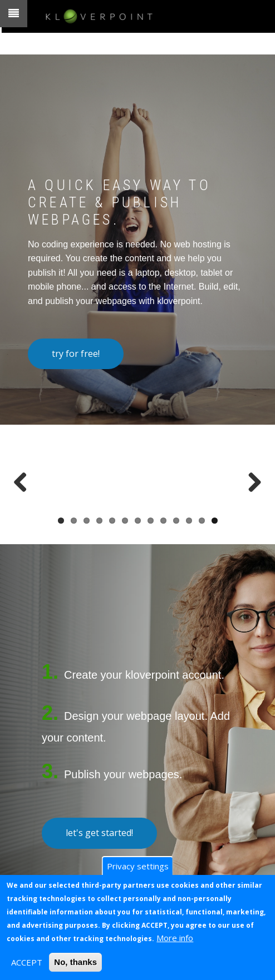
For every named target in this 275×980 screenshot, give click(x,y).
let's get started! (99, 833)
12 (202, 521)
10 (176, 521)
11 (189, 521)
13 (215, 521)
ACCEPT (27, 962)
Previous (24, 479)
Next (251, 479)
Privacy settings (138, 866)
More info (175, 938)
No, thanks (75, 962)
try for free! (76, 354)
